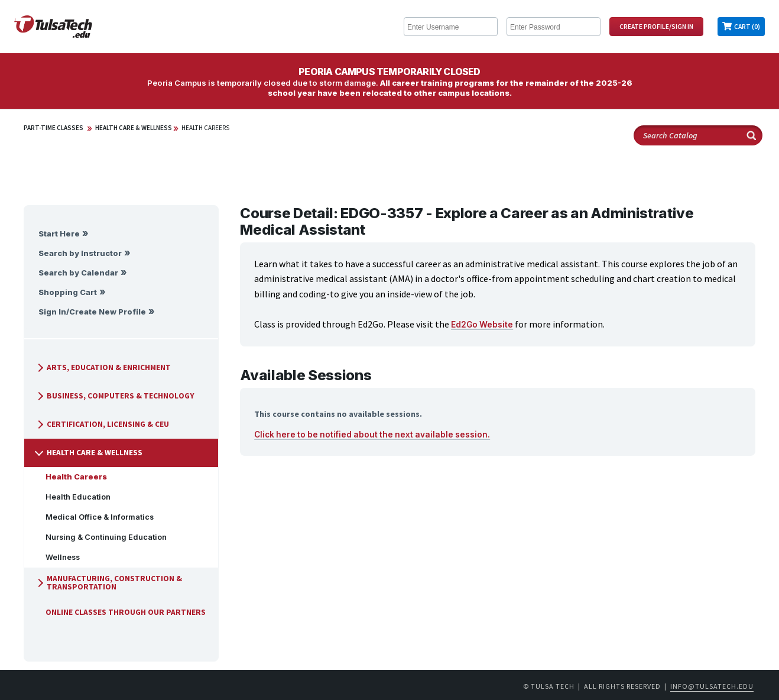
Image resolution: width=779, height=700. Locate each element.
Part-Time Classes (53, 128)
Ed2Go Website (482, 325)
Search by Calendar (78, 273)
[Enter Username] (451, 27)
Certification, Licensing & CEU (102, 424)
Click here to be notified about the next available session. (372, 435)
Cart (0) (747, 27)
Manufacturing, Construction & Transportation (108, 583)
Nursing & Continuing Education (101, 537)
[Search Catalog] (698, 135)
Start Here (59, 234)
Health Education (73, 497)
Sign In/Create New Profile (92, 312)
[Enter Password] (554, 27)
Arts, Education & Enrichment (103, 367)
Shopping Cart (68, 292)
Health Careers (205, 128)
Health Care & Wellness (134, 128)
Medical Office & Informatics (95, 517)
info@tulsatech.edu (712, 686)
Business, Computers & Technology (115, 396)
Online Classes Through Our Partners (121, 612)
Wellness (58, 557)
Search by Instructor (80, 253)
